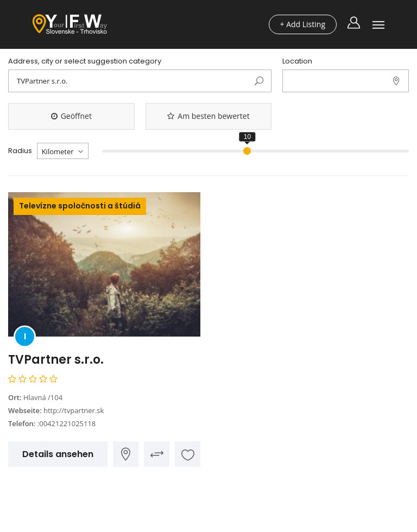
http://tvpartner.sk (74, 410)
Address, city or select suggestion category (85, 61)
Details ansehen (58, 454)
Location (297, 61)
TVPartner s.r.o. (56, 360)
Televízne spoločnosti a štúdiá (80, 206)
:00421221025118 (67, 423)
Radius (20, 151)
